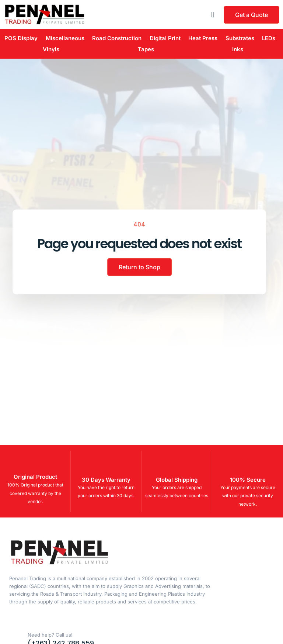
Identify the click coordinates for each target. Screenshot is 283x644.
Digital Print (165, 38)
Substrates (240, 38)
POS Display (21, 38)
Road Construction (117, 38)
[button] (213, 15)
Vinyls (51, 49)
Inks (238, 49)
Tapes (146, 49)
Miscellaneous (65, 38)
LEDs (269, 38)
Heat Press (203, 38)
